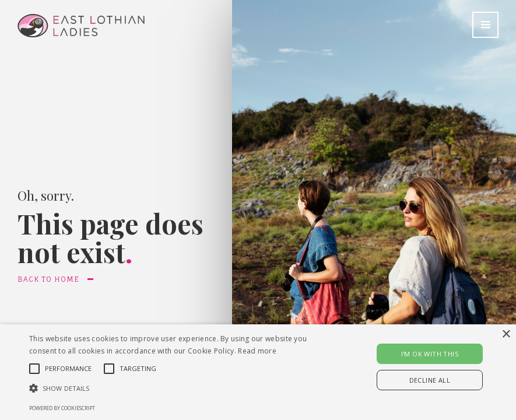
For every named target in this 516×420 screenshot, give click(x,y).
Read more (257, 351)
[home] (72, 19)
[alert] (258, 372)
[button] (485, 25)
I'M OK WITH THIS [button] (430, 354)
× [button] (506, 335)
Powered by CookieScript (62, 408)
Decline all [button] (430, 380)
